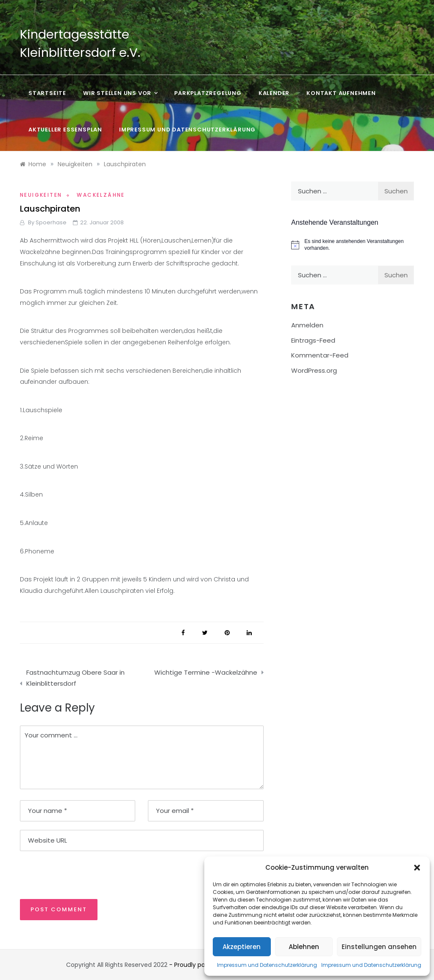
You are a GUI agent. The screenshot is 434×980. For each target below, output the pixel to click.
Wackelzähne (101, 195)
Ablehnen (304, 947)
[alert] (353, 245)
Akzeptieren (242, 947)
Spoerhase (51, 222)
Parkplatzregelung (208, 93)
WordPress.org (314, 370)
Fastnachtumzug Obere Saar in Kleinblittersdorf (75, 678)
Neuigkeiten (41, 195)
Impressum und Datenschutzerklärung (267, 965)
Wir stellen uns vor (120, 93)
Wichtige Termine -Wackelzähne (206, 672)
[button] (417, 868)
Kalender (274, 93)
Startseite (47, 93)
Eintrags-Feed (313, 340)
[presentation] (78, 874)
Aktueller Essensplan (65, 130)
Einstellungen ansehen (379, 947)
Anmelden (307, 325)
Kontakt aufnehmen (341, 93)
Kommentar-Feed (320, 355)
